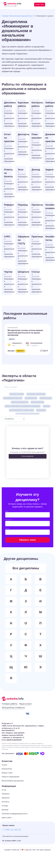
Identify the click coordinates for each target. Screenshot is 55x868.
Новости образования (11, 777)
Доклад (36, 180)
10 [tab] (38, 356)
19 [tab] (34, 359)
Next (49, 341)
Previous (3, 341)
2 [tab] (10, 356)
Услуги (4, 765)
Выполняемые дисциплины (21, 16)
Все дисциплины (26, 568)
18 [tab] (31, 359)
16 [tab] (24, 359)
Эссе (22, 180)
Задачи (49, 180)
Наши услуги (25, 704)
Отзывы (5, 806)
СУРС (8, 247)
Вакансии (6, 798)
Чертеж (8, 282)
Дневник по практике (49, 148)
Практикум (36, 247)
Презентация (36, 215)
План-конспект (36, 146)
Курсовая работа (22, 114)
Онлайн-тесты (49, 248)
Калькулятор (7, 769)
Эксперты (6, 794)
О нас (4, 790)
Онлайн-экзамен (49, 217)
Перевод (22, 215)
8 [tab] (31, 356)
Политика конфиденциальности (15, 814)
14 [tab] (17, 359)
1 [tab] (7, 356)
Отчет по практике (8, 148)
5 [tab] (21, 356)
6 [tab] (24, 356)
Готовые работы (10, 704)
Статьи (36, 282)
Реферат (8, 215)
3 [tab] (14, 356)
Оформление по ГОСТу (22, 250)
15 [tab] (21, 359)
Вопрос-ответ (7, 773)
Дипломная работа (8, 114)
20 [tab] (38, 359)
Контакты (6, 802)
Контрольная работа (36, 114)
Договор (5, 810)
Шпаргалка (22, 282)
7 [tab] (27, 356)
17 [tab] (27, 359)
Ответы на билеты (8, 183)
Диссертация (22, 144)
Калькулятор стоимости (13, 708)
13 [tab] (48, 356)
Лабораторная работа (49, 114)
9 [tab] (34, 356)
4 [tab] (17, 356)
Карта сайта (7, 818)
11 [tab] (41, 356)
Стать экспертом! (27, 456)
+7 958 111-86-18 (11, 830)
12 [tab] (45, 356)
